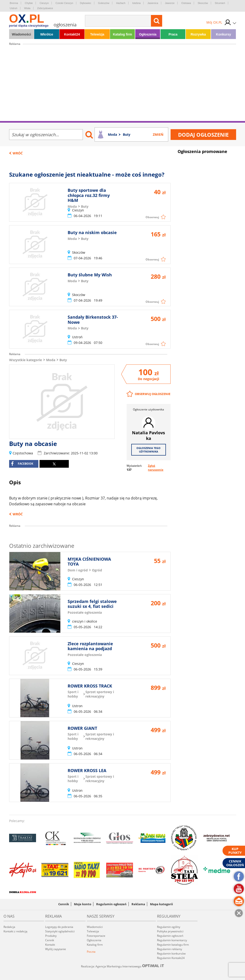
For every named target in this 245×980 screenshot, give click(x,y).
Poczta (91, 952)
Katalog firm (123, 34)
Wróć (18, 153)
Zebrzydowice (45, 8)
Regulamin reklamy (170, 949)
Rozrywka (198, 34)
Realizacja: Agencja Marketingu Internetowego (123, 966)
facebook (22, 464)
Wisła (27, 8)
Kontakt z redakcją (15, 931)
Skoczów (203, 3)
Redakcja (9, 927)
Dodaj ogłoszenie (203, 135)
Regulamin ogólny (169, 927)
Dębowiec (86, 3)
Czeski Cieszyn (64, 3)
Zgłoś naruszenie (156, 468)
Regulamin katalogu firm (173, 945)
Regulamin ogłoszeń (111, 904)
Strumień (220, 3)
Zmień (158, 134)
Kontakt (50, 945)
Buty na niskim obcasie (92, 232)
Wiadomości (21, 34)
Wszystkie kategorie (26, 360)
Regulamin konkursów (171, 953)
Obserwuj (152, 217)
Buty (63, 360)
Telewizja (97, 34)
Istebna (136, 3)
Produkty (51, 936)
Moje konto (83, 904)
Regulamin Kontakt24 (171, 958)
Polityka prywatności (170, 931)
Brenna (14, 3)
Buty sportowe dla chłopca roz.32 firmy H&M (89, 195)
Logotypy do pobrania (59, 927)
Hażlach (121, 3)
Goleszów (104, 3)
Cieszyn (44, 3)
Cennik (64, 904)
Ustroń (14, 8)
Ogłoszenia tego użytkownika (148, 450)
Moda (51, 360)
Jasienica (153, 3)
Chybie (29, 3)
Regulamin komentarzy (172, 940)
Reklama (138, 904)
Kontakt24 (72, 34)
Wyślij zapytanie (56, 949)
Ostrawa (186, 3)
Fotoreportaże (96, 936)
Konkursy (224, 34)
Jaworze (170, 3)
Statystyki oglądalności (60, 931)
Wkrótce (47, 34)
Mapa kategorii (161, 904)
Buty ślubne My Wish (90, 275)
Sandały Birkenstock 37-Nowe (93, 320)
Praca (173, 34)
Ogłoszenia (148, 34)
